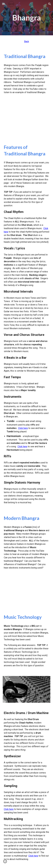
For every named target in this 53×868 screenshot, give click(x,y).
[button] (3, 4)
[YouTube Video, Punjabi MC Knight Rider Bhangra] (27, 592)
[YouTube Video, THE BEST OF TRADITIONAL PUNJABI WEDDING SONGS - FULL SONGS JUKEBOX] (27, 119)
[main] (27, 18)
